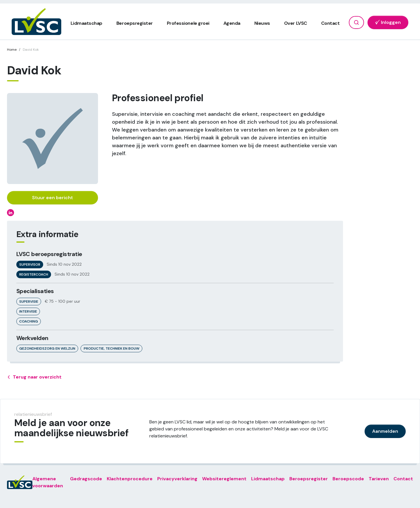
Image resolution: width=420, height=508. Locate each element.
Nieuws (262, 23)
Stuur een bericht (52, 198)
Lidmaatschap (86, 23)
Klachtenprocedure (130, 479)
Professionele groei (188, 23)
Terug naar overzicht (34, 377)
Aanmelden (385, 431)
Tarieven (379, 479)
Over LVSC (296, 23)
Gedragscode (86, 479)
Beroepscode (348, 479)
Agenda (232, 23)
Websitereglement (224, 479)
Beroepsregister (135, 23)
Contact (330, 23)
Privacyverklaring (177, 479)
